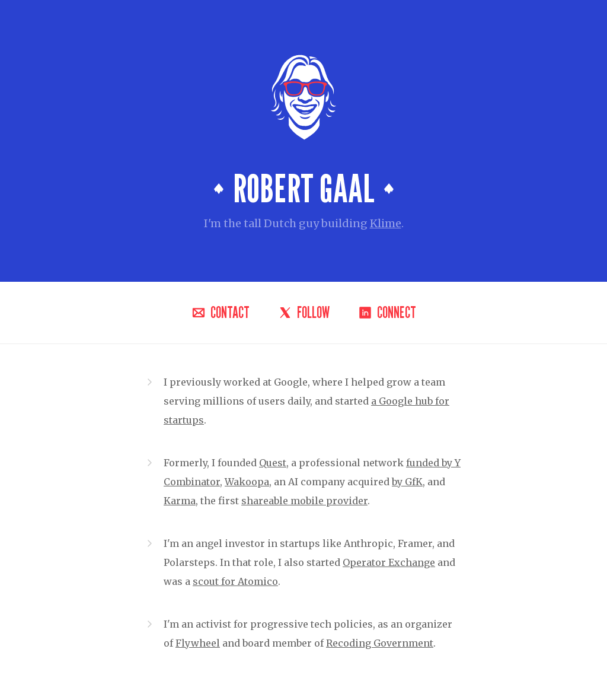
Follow (304, 313)
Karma (180, 501)
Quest (273, 463)
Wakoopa (247, 482)
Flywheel (198, 643)
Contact (221, 313)
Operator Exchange (389, 562)
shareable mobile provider (304, 501)
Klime (386, 223)
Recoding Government (380, 643)
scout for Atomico (235, 581)
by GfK (407, 482)
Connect (387, 313)
